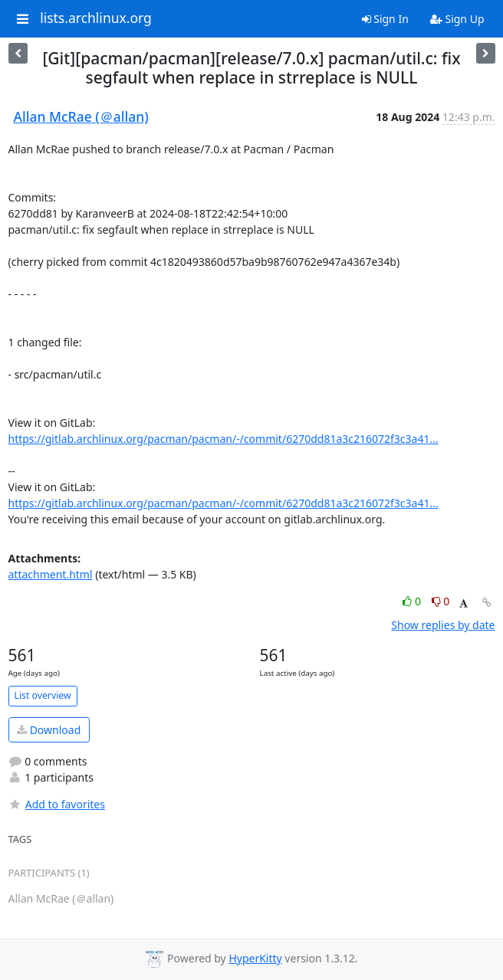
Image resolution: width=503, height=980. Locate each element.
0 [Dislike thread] (441, 601)
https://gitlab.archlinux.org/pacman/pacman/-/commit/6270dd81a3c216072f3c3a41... (224, 439)
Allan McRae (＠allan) (81, 116)
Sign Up (457, 19)
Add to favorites (57, 804)
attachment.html (51, 574)
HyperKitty (255, 958)
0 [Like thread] (413, 601)
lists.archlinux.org (96, 18)
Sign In (385, 19)
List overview (43, 695)
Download (49, 730)
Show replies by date (443, 625)
